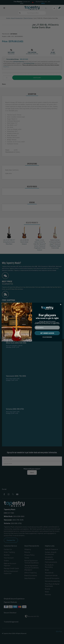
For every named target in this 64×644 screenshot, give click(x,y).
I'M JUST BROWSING (47, 337)
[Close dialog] (61, 304)
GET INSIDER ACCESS (47, 333)
